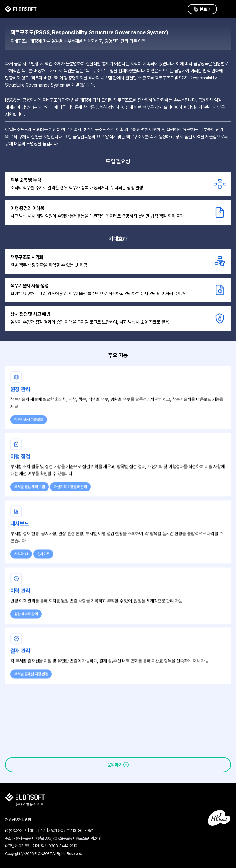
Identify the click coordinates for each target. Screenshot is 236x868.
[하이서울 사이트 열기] (219, 818)
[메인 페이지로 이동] (21, 9)
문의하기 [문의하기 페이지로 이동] (115, 765)
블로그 (205, 9)
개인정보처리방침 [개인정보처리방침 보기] (18, 820)
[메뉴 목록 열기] (226, 9)
